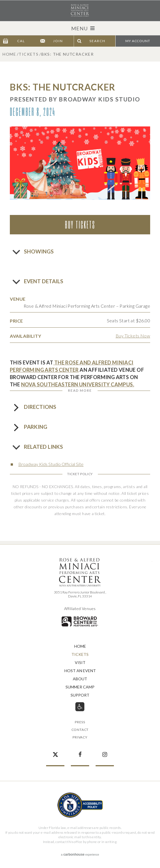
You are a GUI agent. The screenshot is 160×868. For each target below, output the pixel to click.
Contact (80, 730)
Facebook (80, 752)
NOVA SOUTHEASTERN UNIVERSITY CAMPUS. (78, 384)
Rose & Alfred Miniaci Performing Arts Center (80, 10)
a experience (80, 855)
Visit (80, 663)
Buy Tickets (80, 225)
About (80, 679)
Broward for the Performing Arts (80, 621)
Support (80, 695)
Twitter (55, 752)
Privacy (80, 737)
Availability (25, 336)
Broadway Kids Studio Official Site (51, 464)
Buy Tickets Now (133, 336)
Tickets (29, 54)
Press (80, 722)
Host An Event (80, 671)
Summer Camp (80, 687)
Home (9, 54)
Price (16, 321)
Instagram (105, 752)
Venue (18, 299)
